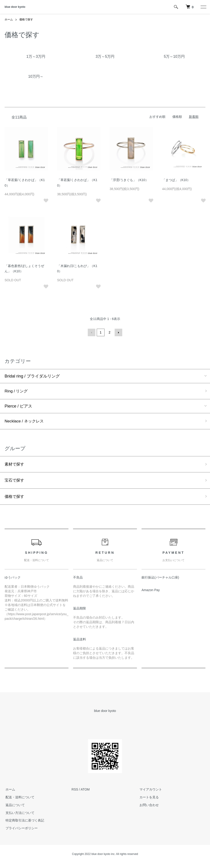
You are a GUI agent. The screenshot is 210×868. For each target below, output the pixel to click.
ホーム (9, 19)
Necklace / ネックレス (25, 421)
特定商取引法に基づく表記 (24, 822)
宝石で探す (15, 481)
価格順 (177, 117)
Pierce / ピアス (18, 406)
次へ (118, 332)
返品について (14, 806)
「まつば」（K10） (176, 180)
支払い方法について (19, 814)
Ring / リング (17, 391)
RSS (75, 791)
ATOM (85, 791)
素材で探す (15, 465)
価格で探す (26, 19)
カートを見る (148, 799)
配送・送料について (19, 799)
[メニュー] (203, 7)
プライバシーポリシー (21, 829)
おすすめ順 (157, 117)
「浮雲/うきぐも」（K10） (129, 180)
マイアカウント (150, 791)
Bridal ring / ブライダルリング (32, 376)
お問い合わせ (148, 806)
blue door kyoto (15, 7)
